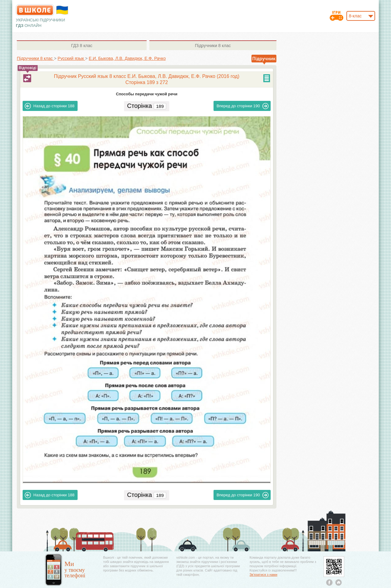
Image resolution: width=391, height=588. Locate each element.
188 (49, 106)
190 (243, 106)
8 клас (82, 46)
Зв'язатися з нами (263, 575)
